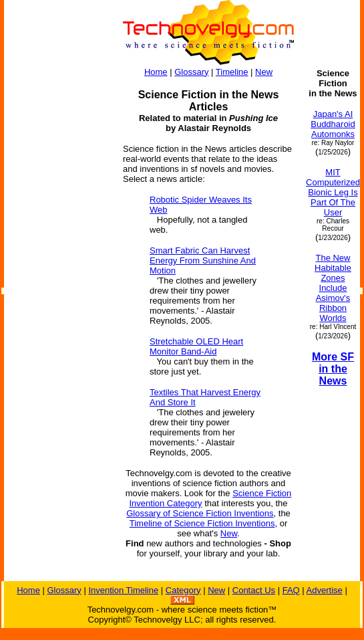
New (264, 72)
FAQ (291, 590)
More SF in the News (333, 369)
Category (183, 590)
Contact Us (254, 590)
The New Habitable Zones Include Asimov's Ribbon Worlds (333, 288)
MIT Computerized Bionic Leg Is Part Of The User (333, 192)
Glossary (191, 72)
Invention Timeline (123, 590)
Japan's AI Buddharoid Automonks (333, 124)
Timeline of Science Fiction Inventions (202, 523)
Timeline (232, 72)
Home (156, 72)
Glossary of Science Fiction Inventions (200, 513)
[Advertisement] (57, 269)
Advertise (325, 590)
